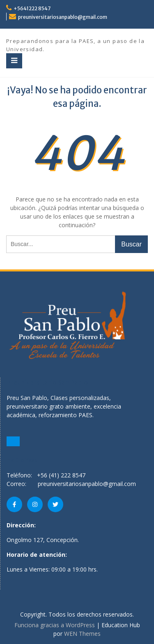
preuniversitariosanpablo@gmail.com (63, 17)
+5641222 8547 (32, 8)
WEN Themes (82, 634)
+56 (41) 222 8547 (61, 475)
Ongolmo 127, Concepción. (43, 540)
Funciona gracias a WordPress (55, 625)
